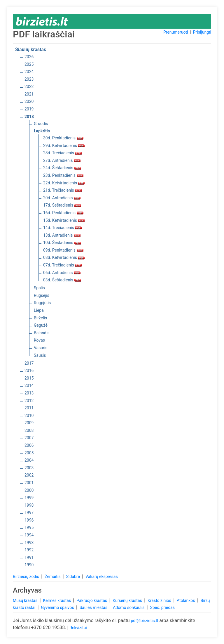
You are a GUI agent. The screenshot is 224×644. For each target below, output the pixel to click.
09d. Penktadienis (63, 250)
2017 (29, 363)
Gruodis (41, 124)
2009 (29, 423)
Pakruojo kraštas (92, 600)
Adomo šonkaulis (129, 607)
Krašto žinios (160, 600)
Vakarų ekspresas (102, 577)
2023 (29, 79)
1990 (29, 565)
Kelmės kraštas (57, 600)
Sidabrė (74, 577)
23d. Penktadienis (63, 175)
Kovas (39, 340)
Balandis (42, 333)
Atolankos (186, 600)
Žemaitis (53, 577)
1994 (29, 535)
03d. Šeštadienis (62, 280)
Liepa (39, 310)
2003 (29, 468)
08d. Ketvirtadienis (64, 257)
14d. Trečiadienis (62, 228)
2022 (29, 86)
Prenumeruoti (176, 32)
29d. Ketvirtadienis (64, 146)
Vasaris (41, 348)
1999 (29, 498)
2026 (29, 57)
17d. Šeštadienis (62, 205)
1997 (29, 513)
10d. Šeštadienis (62, 243)
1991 (29, 558)
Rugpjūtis (42, 303)
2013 (29, 393)
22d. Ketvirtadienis (64, 183)
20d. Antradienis (62, 198)
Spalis (39, 288)
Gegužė (41, 325)
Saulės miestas (94, 607)
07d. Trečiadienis (62, 265)
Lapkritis (42, 131)
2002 (29, 475)
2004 (29, 460)
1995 (29, 527)
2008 (29, 430)
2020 (29, 101)
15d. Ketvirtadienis (64, 220)
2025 (29, 64)
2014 (29, 385)
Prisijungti (202, 32)
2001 (29, 483)
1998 (29, 505)
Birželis (40, 318)
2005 (29, 453)
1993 (29, 543)
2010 (29, 416)
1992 (29, 550)
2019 (29, 109)
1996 (29, 520)
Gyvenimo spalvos (58, 607)
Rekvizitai (78, 628)
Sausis (40, 355)
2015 (29, 378)
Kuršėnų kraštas (128, 600)
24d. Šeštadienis (62, 168)
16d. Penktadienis (63, 213)
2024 (29, 72)
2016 (29, 371)
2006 (29, 445)
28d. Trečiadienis (62, 153)
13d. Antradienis (62, 235)
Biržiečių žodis (26, 577)
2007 (29, 438)
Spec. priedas (162, 607)
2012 (29, 401)
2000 (29, 490)
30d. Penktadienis (63, 138)
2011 (29, 408)
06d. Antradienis (62, 273)
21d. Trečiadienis (62, 190)
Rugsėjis (42, 295)
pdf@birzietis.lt (144, 621)
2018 (29, 117)
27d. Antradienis (62, 160)
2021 (29, 94)
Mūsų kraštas (26, 600)
